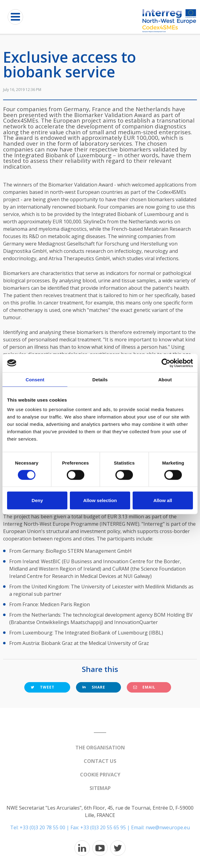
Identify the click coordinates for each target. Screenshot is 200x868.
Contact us (100, 761)
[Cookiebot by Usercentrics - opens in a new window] (166, 363)
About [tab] (165, 379)
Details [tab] (100, 379)
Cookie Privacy (100, 775)
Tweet (43, 687)
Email (144, 687)
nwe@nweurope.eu (168, 827)
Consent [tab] (35, 379)
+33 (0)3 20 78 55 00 (42, 827)
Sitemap (100, 788)
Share (94, 687)
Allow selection (100, 500)
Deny (37, 500)
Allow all (163, 500)
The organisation (100, 748)
